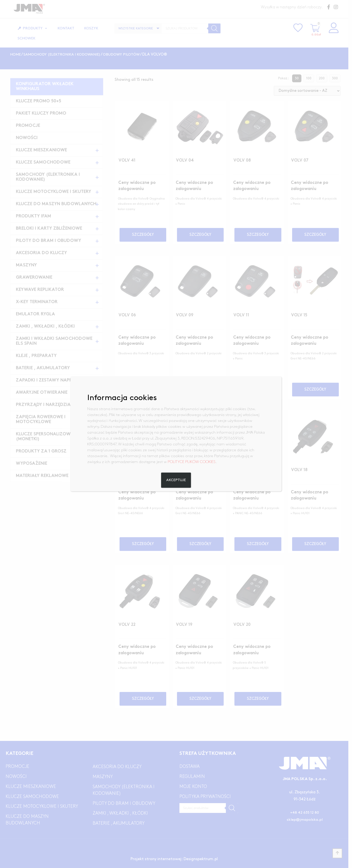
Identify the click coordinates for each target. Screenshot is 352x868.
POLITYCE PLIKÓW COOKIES (192, 462)
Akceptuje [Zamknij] (176, 480)
